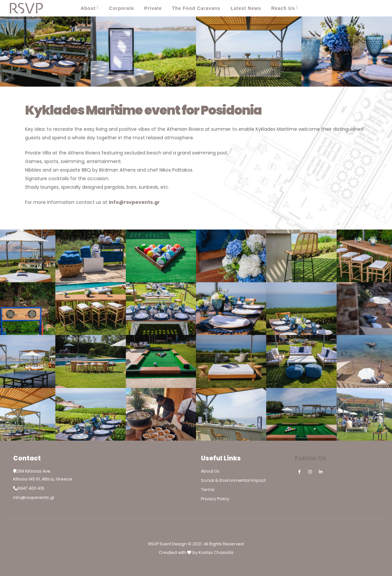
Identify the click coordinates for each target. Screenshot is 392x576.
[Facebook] (347, 8)
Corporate (122, 8)
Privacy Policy (215, 499)
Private (153, 8)
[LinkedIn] (376, 8)
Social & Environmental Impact (233, 480)
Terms (208, 490)
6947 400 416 (31, 488)
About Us (210, 471)
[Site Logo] (26, 8)
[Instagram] (361, 8)
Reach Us (283, 8)
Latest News (246, 8)
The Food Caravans (196, 8)
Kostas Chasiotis (216, 552)
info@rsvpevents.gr (34, 497)
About (88, 8)
